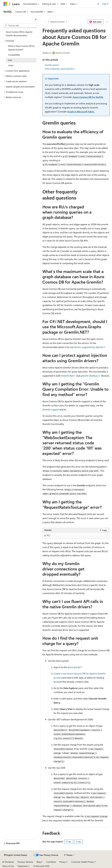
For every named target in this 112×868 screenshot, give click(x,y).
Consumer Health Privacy (83, 862)
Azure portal (74, 667)
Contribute (51, 862)
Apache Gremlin (57, 22)
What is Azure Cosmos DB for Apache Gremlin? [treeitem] (21, 48)
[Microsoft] (5, 4)
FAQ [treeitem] (10, 60)
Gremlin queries (52, 65)
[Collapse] (36, 19)
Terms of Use (8, 866)
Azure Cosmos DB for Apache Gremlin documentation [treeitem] (19, 34)
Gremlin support (51, 409)
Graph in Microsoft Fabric (81, 112)
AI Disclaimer (8, 862)
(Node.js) (89, 376)
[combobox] (20, 26)
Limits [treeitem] (11, 65)
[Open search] (98, 4)
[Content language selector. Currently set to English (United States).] (16, 855)
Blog (39, 862)
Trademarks (22, 866)
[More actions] (107, 22)
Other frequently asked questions (60, 69)
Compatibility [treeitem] (14, 55)
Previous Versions (25, 862)
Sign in (105, 4)
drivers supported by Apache (89, 347)
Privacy (63, 862)
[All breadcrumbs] (45, 22)
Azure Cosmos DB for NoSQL (88, 97)
